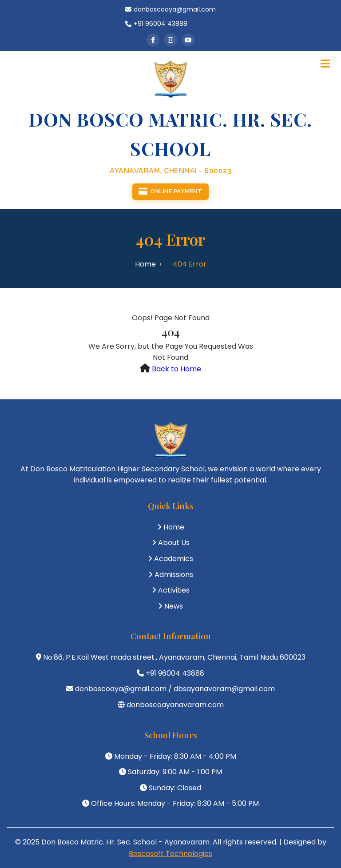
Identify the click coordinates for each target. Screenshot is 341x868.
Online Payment (170, 192)
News (174, 606)
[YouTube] (188, 40)
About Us (174, 543)
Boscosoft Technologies (170, 854)
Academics (174, 559)
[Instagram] (170, 40)
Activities (174, 590)
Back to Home (176, 369)
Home (145, 264)
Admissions (174, 575)
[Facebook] (153, 40)
